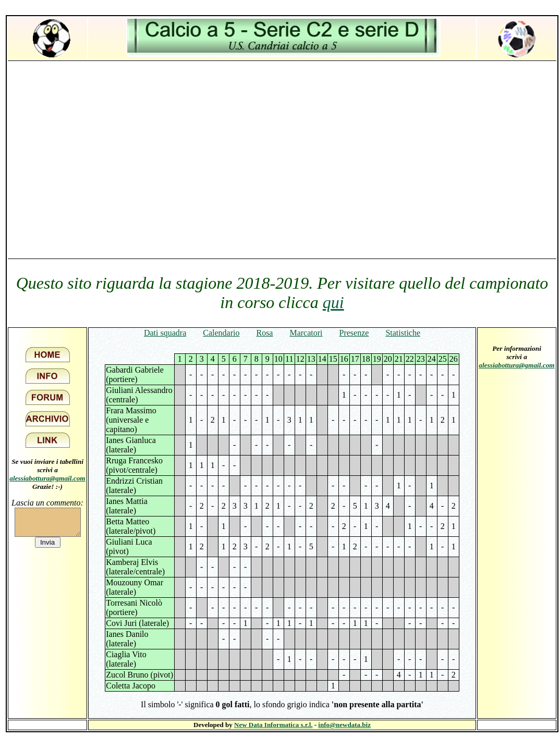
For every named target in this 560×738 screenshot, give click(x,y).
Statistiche (403, 333)
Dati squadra (165, 333)
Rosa (264, 333)
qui (333, 302)
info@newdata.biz (344, 725)
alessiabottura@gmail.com (47, 478)
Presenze (354, 333)
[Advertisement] (98, 159)
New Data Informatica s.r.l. (273, 725)
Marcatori (306, 333)
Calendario (221, 333)
